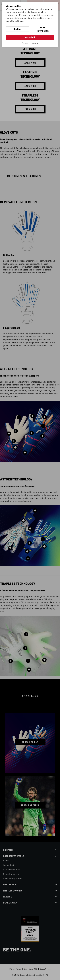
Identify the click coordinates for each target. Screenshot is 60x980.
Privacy (25, 43)
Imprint (35, 43)
